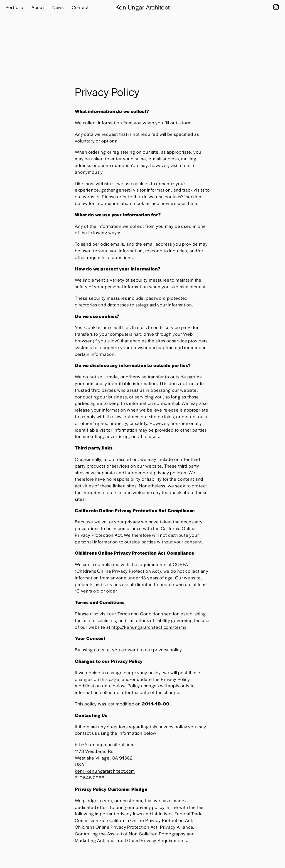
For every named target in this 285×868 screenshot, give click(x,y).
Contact (80, 7)
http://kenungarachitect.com (105, 744)
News (58, 7)
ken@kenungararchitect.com (105, 771)
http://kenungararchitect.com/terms (149, 627)
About (38, 7)
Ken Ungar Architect (143, 7)
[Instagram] (276, 7)
